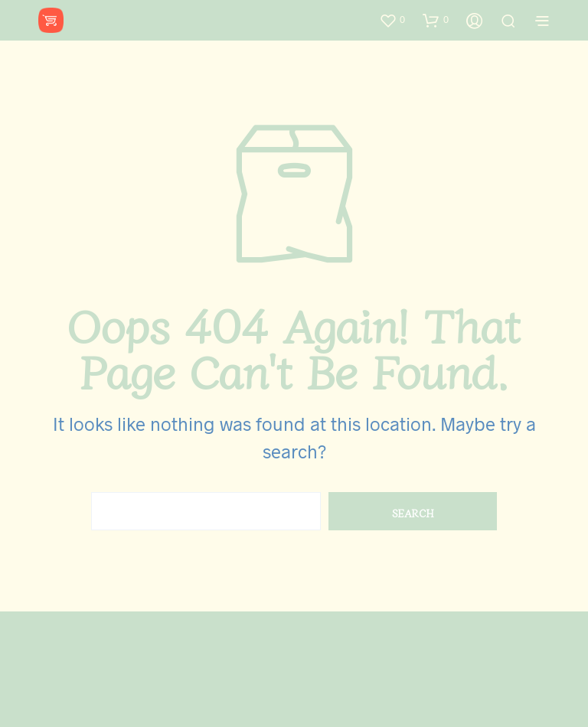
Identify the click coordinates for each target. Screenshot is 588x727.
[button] (392, 20)
